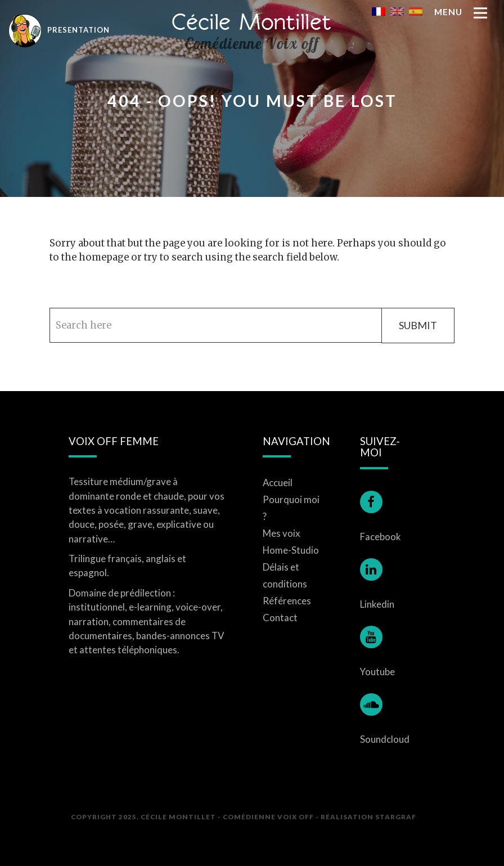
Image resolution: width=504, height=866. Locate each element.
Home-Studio (291, 550)
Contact (280, 618)
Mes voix (282, 533)
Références (287, 601)
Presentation (59, 29)
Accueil (278, 483)
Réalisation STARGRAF (368, 816)
